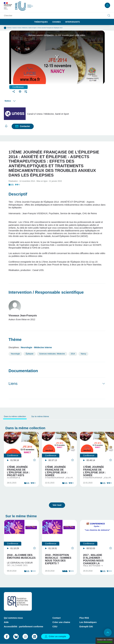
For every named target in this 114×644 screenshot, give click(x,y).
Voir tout (57, 505)
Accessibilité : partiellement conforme (24, 627)
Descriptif (18, 194)
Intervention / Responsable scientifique (46, 292)
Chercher (8, 16)
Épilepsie (30, 354)
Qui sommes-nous (13, 618)
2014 (73, 354)
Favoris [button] (20, 91)
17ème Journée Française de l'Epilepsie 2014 (50, 28)
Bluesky (16, 637)
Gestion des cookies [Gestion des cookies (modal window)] (105, 641)
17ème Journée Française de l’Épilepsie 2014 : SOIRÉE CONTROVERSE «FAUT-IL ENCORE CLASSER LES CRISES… (59, 475)
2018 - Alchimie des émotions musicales (21, 556)
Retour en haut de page (108, 632)
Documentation (23, 371)
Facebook (7, 637)
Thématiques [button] (41, 22)
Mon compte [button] (107, 5)
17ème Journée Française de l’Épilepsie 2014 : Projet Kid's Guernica (18, 473)
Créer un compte (57, 636)
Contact (57, 618)
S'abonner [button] (6, 126)
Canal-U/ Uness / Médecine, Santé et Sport (24, 28)
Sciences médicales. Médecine (52, 354)
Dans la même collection (15, 416)
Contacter (25, 126)
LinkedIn (35, 637)
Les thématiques (88, 622)
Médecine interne (43, 347)
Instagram (25, 637)
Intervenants (73, 22)
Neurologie (26, 347)
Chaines (57, 22)
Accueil (5, 28)
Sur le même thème (40, 416)
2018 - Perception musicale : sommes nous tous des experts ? (58, 559)
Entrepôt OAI (86, 627)
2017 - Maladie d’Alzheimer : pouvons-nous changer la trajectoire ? (93, 561)
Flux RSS (84, 618)
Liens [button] (13, 384)
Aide (6, 622)
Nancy (83, 354)
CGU (55, 627)
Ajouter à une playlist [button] (26, 91)
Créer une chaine (61, 622)
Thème (15, 340)
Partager (14, 91)
